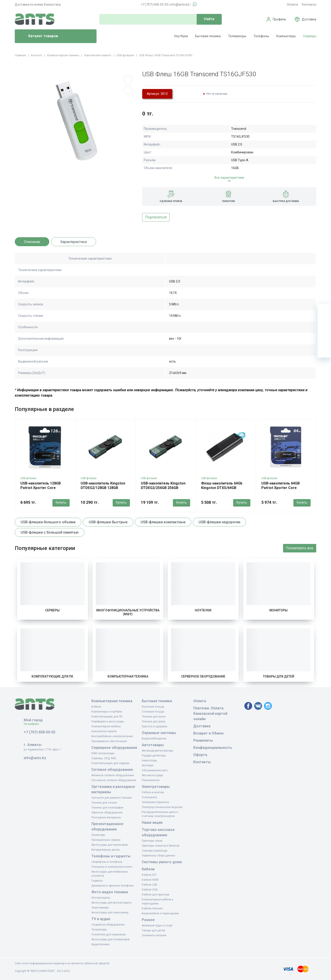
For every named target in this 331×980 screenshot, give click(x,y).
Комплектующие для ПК (52, 676)
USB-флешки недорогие (219, 522)
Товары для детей (279, 676)
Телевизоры (237, 36)
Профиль (279, 19)
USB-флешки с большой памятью (50, 532)
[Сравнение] (324, 337)
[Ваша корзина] (324, 311)
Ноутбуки (181, 36)
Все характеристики (229, 178)
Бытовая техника (208, 36)
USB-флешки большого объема (48, 522)
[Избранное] (324, 324)
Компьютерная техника (128, 676)
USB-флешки (28, 478)
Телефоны (261, 36)
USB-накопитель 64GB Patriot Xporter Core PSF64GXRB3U (280, 488)
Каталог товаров (38, 36)
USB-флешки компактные (163, 522)
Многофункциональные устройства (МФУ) (128, 612)
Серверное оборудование (203, 676)
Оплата (292, 4)
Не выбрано (33, 724)
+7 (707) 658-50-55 (155, 4)
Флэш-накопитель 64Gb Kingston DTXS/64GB (222, 486)
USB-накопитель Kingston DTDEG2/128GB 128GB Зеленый (103, 488)
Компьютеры (286, 36)
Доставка (309, 19)
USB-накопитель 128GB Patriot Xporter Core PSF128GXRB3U (41, 488)
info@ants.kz (180, 4)
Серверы (310, 36)
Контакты (309, 4)
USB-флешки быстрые (108, 522)
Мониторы (278, 610)
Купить (61, 502)
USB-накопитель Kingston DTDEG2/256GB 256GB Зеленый (163, 488)
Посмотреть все (300, 548)
